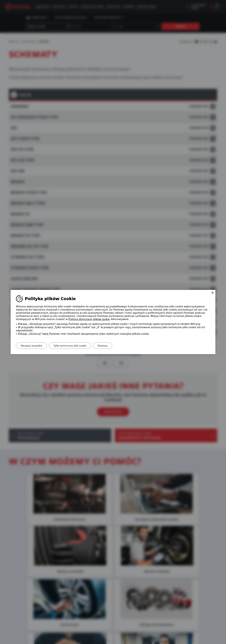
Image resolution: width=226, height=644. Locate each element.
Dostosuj (106, 346)
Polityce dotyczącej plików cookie (89, 319)
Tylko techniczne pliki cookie (72, 346)
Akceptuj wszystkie (32, 346)
